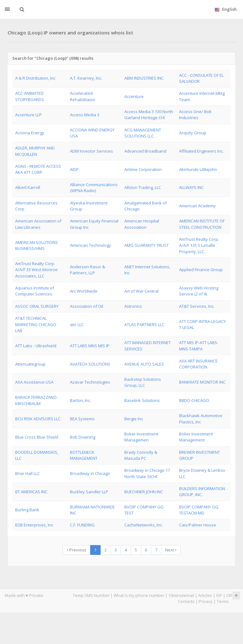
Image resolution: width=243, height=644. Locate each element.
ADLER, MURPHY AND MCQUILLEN (35, 151)
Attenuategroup (30, 364)
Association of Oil (87, 306)
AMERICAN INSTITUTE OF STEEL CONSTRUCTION (202, 224)
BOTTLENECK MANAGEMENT (84, 455)
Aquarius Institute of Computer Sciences (35, 291)
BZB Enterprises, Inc (34, 525)
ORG (231, 595)
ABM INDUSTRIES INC (144, 78)
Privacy (206, 601)
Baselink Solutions (142, 400)
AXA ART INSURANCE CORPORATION (198, 364)
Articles (205, 595)
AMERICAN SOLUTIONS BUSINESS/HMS (37, 245)
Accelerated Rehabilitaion (83, 96)
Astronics (133, 306)
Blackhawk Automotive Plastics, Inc (201, 419)
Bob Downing (83, 437)
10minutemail (181, 595)
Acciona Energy (30, 133)
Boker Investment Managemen (141, 437)
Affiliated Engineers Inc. (201, 151)
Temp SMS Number (91, 595)
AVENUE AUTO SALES (144, 364)
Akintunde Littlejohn (198, 169)
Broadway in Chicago (90, 473)
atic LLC (77, 325)
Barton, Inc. (81, 400)
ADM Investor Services (91, 151)
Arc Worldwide (84, 291)
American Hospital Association (142, 224)
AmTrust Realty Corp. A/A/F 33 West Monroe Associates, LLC (36, 270)
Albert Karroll (28, 187)
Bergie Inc (134, 419)
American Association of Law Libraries (38, 224)
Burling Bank (27, 510)
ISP (220, 595)
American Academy (197, 206)
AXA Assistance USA (34, 382)
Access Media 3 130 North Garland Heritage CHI (149, 115)
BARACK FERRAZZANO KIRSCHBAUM (36, 400)
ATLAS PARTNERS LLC (144, 325)
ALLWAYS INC (191, 187)
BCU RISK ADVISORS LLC (38, 419)
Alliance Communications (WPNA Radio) (94, 188)
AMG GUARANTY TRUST (146, 245)
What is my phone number (139, 595)
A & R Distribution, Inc (35, 78)
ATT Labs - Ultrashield (36, 346)
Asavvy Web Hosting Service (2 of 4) (199, 291)
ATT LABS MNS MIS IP (90, 346)
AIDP (74, 169)
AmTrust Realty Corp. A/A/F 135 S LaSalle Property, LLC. (199, 245)
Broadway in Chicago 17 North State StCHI (147, 473)
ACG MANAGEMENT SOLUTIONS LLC (143, 133)
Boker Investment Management (196, 437)
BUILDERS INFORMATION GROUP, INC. (202, 492)
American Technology (90, 245)
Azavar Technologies (90, 382)
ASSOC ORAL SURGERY (37, 306)
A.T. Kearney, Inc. (86, 78)
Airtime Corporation (143, 169)
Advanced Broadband (145, 151)
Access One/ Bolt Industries (195, 115)
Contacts (186, 601)
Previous (77, 550)
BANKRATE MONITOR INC (202, 382)
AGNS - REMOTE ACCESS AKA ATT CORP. (38, 169)
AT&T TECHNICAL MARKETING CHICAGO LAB (36, 324)
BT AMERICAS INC (31, 492)
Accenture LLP (28, 115)
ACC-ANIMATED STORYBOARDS (30, 96)
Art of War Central (141, 291)
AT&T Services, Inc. (197, 306)
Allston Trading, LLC (143, 187)
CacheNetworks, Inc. (144, 525)
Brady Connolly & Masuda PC (141, 455)
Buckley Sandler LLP (89, 492)
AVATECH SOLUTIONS (90, 364)
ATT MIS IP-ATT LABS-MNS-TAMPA (199, 346)
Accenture (134, 96)
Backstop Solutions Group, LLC (143, 382)
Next (171, 550)
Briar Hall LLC (28, 473)
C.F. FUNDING (82, 525)
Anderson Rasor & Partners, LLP (87, 270)
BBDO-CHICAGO (194, 400)
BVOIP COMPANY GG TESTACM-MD (199, 510)
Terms (223, 601)
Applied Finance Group (201, 270)
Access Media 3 (85, 115)
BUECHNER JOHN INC (144, 492)
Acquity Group (193, 133)
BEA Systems (82, 419)
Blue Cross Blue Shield (37, 437)
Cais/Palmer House (198, 525)
